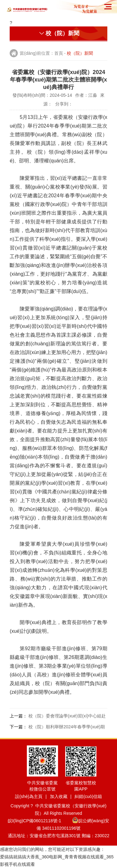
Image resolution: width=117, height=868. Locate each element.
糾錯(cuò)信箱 (88, 796)
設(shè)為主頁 (29, 796)
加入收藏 (59, 796)
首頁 (59, 53)
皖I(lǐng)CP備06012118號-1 (39, 821)
